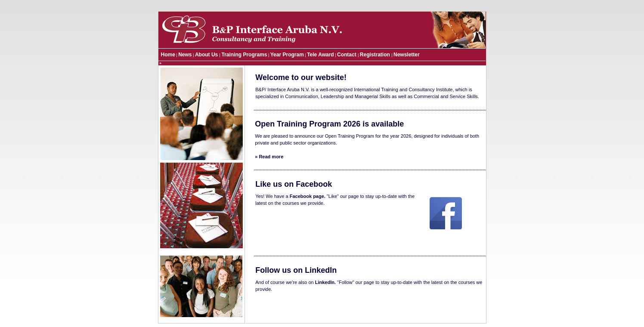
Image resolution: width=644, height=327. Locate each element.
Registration (376, 55)
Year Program (287, 55)
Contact (347, 55)
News (185, 55)
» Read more (269, 157)
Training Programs (244, 55)
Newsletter (407, 55)
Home (168, 55)
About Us (207, 55)
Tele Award (320, 55)
